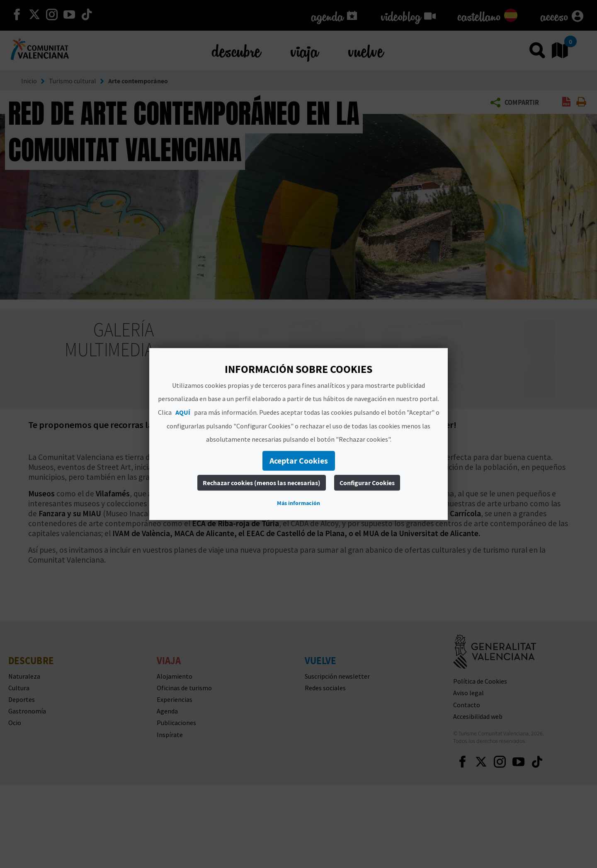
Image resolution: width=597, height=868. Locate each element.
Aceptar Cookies (299, 461)
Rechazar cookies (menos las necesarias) (262, 483)
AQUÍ (183, 412)
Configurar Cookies (367, 483)
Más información (298, 503)
